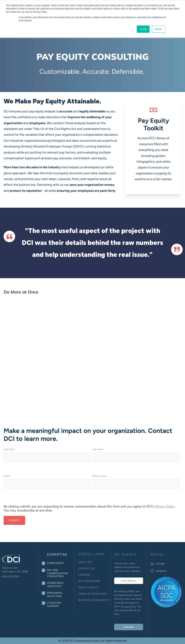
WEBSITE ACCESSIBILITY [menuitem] (94, 600)
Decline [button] (158, 29)
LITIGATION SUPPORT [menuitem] (54, 605)
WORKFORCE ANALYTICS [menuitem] (55, 585)
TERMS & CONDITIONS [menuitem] (92, 594)
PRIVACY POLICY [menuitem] (89, 588)
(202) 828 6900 (10, 576)
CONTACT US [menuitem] (86, 569)
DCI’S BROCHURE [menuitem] (89, 581)
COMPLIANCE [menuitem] (56, 563)
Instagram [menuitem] (161, 571)
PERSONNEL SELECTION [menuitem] (55, 595)
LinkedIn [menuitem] (160, 564)
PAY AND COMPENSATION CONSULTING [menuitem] (58, 573)
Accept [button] (143, 29)
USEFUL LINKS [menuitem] (91, 554)
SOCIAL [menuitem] (157, 555)
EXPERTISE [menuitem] (57, 555)
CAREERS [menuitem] (84, 575)
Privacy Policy (165, 506)
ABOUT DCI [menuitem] (85, 562)
